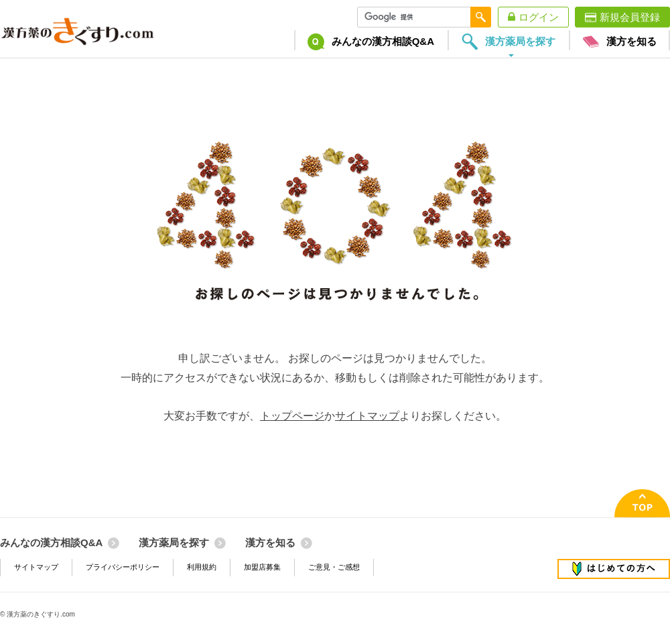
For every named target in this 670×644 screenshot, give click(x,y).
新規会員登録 (630, 17)
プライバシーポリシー (123, 567)
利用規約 (202, 567)
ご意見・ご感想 (334, 567)
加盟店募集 (262, 567)
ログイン (539, 17)
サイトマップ (367, 416)
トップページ (292, 416)
